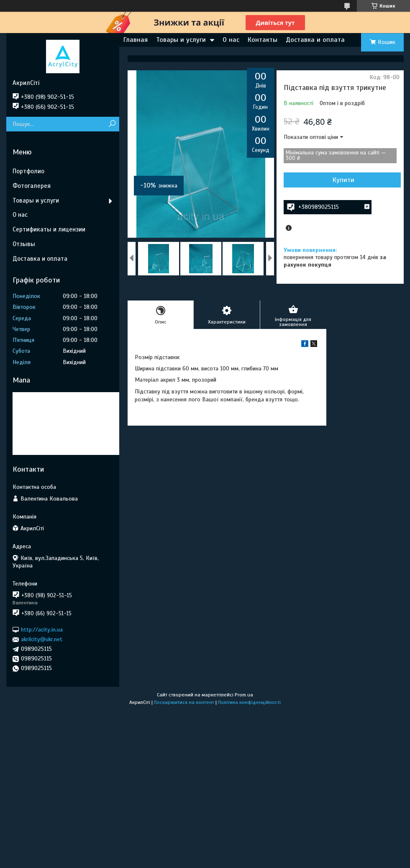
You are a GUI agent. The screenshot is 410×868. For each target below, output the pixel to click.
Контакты (263, 40)
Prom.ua (244, 695)
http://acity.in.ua (42, 630)
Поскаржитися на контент (184, 702)
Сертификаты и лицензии (49, 229)
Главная (136, 40)
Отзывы (24, 244)
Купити (343, 180)
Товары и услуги (181, 40)
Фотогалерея (32, 186)
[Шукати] (112, 124)
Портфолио (28, 171)
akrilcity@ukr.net (42, 639)
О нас (231, 40)
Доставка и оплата (315, 40)
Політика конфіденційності (249, 702)
